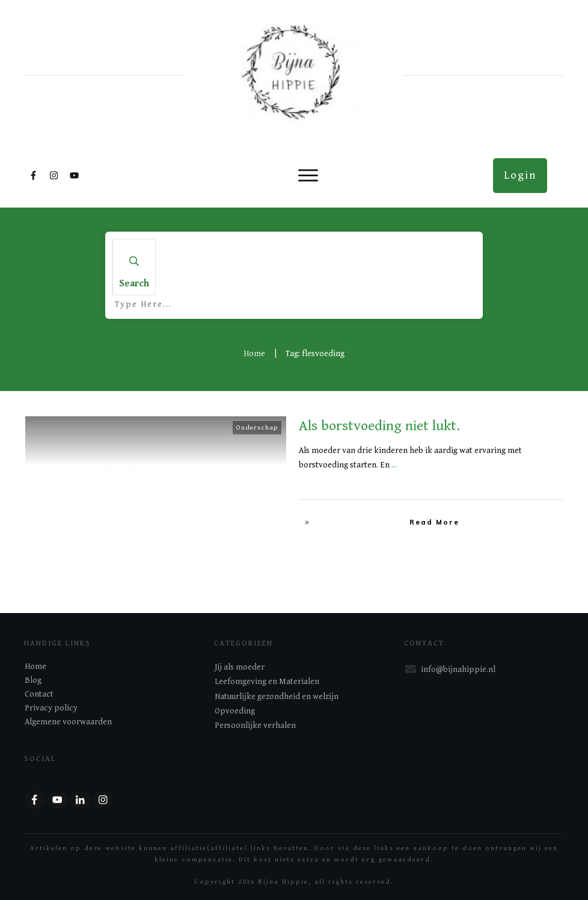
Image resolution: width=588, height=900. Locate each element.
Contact (39, 694)
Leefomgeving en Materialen (267, 682)
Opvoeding (235, 711)
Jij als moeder (240, 667)
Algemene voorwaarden (68, 722)
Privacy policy (51, 708)
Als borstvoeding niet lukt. (379, 426)
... (394, 465)
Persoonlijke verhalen (255, 726)
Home (35, 667)
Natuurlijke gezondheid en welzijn (277, 697)
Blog (33, 680)
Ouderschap (257, 427)
